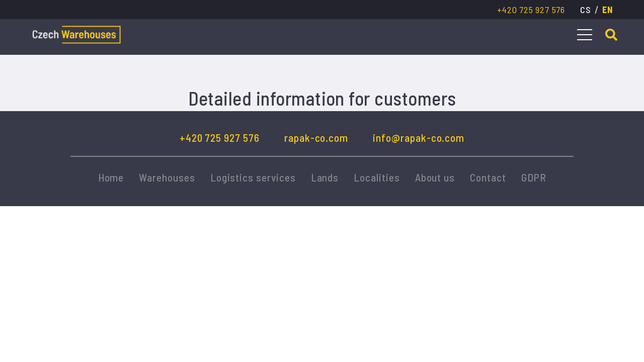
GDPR (534, 177)
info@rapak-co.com (419, 138)
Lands (325, 177)
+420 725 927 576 (531, 10)
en (608, 10)
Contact (488, 177)
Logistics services (253, 177)
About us (435, 177)
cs (586, 10)
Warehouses (167, 177)
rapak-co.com (316, 138)
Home (111, 177)
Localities (377, 177)
